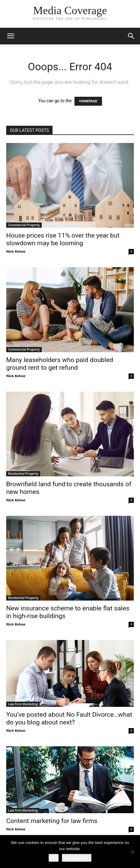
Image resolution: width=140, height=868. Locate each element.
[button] (11, 36)
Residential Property (23, 474)
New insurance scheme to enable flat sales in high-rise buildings (68, 612)
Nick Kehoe (16, 251)
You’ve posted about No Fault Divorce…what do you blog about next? (69, 718)
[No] (132, 852)
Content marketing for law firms (52, 821)
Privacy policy (76, 858)
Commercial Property (24, 225)
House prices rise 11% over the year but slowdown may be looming (63, 239)
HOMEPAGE (88, 101)
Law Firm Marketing (23, 704)
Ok (54, 858)
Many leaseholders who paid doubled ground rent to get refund (60, 364)
